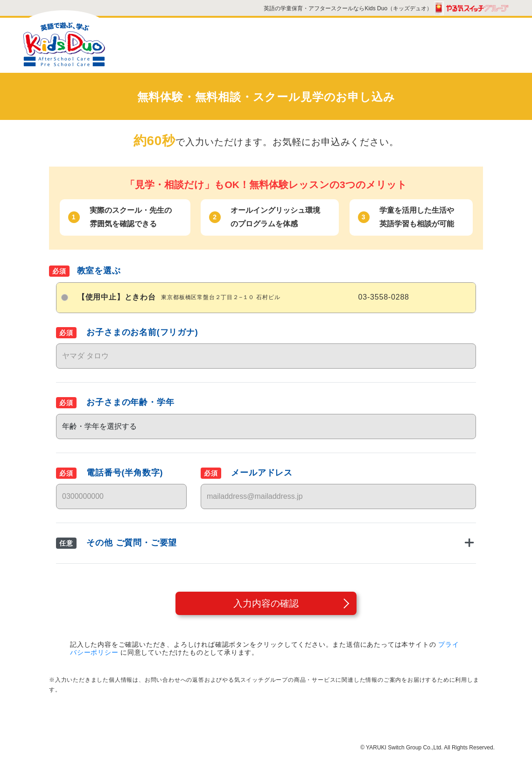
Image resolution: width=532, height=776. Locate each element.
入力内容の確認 (266, 603)
